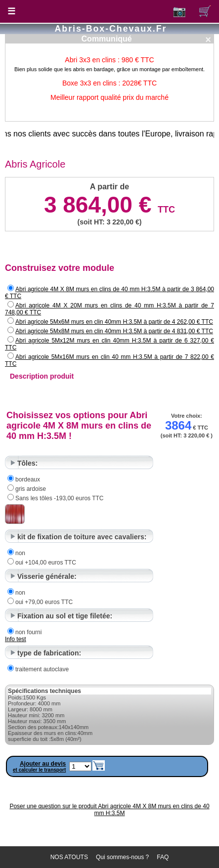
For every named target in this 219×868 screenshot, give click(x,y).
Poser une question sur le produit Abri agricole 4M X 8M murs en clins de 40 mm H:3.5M (109, 810)
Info (11, 639)
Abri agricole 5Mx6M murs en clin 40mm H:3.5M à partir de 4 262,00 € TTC (114, 322)
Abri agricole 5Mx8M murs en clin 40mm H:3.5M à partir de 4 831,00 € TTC (114, 331)
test (21, 639)
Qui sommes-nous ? (122, 857)
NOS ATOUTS (69, 857)
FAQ (163, 857)
